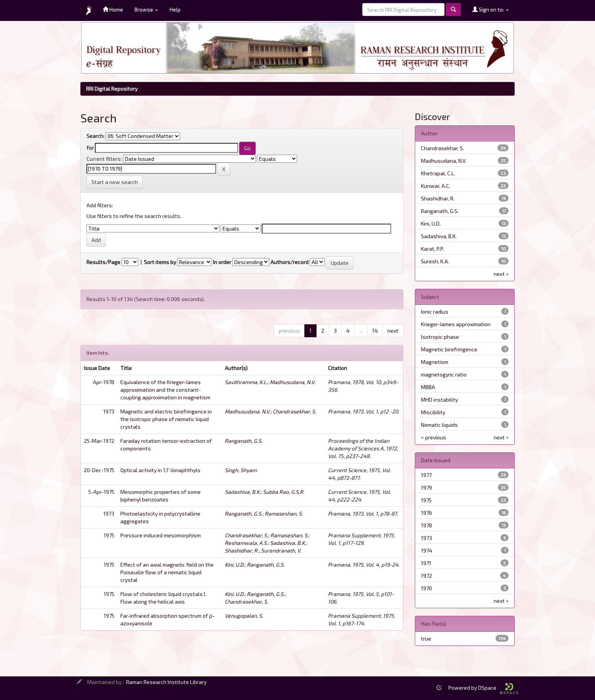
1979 (426, 488)
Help (175, 9)
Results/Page (103, 262)
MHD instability (439, 400)
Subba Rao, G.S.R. (284, 492)
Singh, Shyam (241, 470)
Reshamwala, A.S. (246, 543)
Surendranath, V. (281, 550)
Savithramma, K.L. (246, 382)
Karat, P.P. (433, 249)
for (90, 148)
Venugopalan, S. (244, 616)
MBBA (428, 387)
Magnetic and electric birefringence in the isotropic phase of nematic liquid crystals (166, 419)
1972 (426, 576)
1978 (426, 525)
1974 (427, 550)
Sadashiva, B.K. (243, 492)
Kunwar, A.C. (436, 186)
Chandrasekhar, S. (294, 411)
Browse (146, 9)
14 (375, 331)
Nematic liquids (439, 425)
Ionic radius (435, 312)
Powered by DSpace (483, 688)
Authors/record (290, 262)
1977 (426, 475)
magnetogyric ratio (444, 374)
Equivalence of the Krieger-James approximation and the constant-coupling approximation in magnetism (165, 390)
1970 (426, 588)
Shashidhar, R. (242, 550)
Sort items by (160, 262)
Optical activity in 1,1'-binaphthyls (160, 470)
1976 (426, 513)
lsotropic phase (440, 337)
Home (113, 9)
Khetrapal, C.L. (438, 173)
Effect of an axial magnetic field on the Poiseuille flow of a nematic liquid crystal (167, 572)
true (426, 638)
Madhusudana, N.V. (293, 382)
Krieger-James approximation (456, 324)
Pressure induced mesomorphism (161, 535)
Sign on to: (491, 9)
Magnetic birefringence (449, 349)
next (393, 331)
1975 (426, 500)
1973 (426, 538)
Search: (95, 136)
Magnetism (435, 362)
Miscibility (433, 412)
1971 (426, 563)
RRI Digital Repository (112, 89)
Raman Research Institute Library (166, 682)
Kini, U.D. (235, 565)
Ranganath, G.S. (244, 441)
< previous (433, 437)
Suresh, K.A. (435, 261)
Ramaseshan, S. (284, 513)
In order (222, 262)
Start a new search (115, 182)
